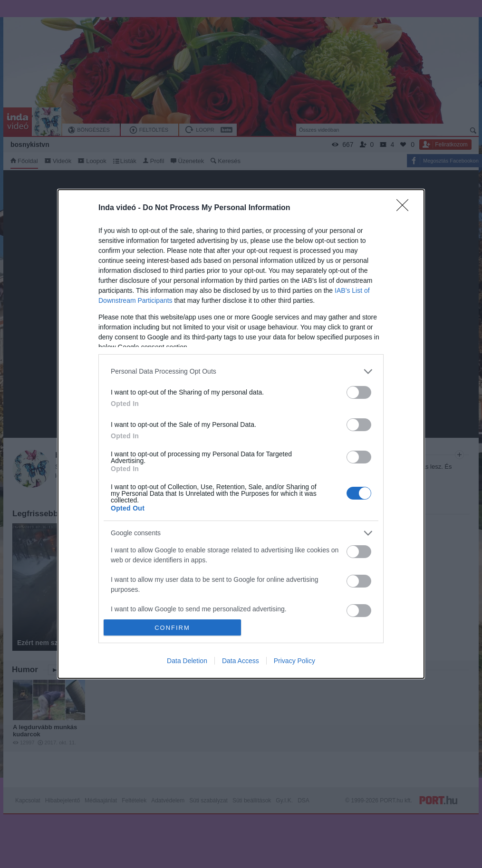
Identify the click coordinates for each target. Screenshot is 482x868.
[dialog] (241, 434)
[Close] (405, 208)
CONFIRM (172, 628)
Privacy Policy (294, 661)
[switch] (359, 392)
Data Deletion (187, 661)
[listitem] (241, 371)
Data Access (241, 661)
